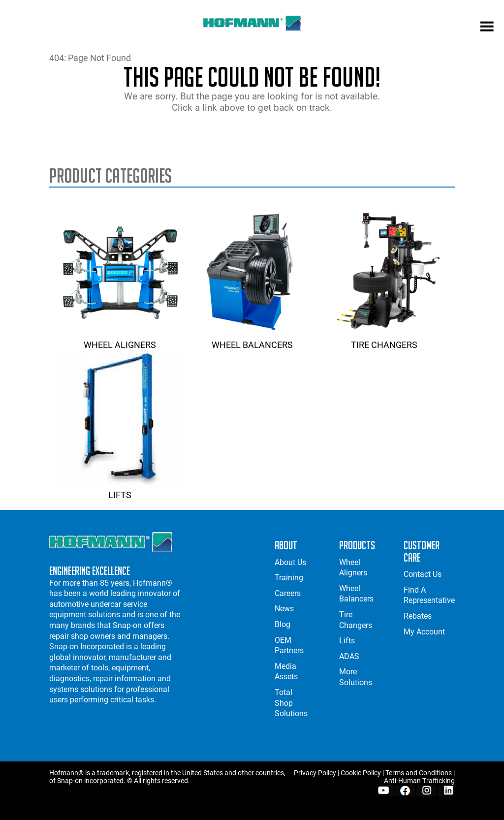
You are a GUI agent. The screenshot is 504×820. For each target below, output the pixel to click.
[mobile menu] (487, 28)
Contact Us (423, 574)
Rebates (418, 616)
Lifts (120, 490)
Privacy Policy (315, 773)
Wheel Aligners (120, 340)
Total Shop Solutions (291, 703)
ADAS (349, 656)
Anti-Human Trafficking (419, 781)
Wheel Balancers (252, 340)
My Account (424, 632)
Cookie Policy (361, 773)
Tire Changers (384, 340)
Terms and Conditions (419, 773)
